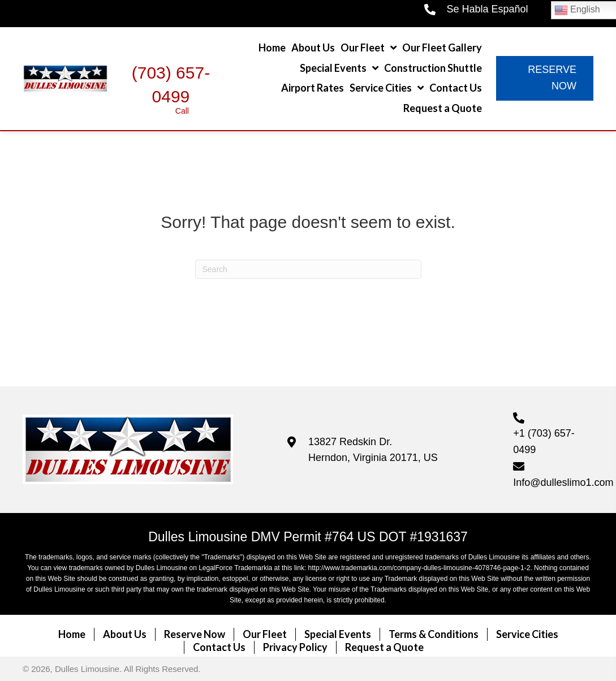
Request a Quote (384, 647)
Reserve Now (195, 634)
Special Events (338, 634)
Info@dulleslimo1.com (563, 482)
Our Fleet (265, 634)
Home (72, 634)
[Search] (308, 269)
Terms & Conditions (434, 634)
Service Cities (527, 634)
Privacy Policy (295, 647)
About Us (125, 634)
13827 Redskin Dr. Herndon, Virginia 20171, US (373, 450)
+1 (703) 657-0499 (544, 441)
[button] (545, 78)
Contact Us (219, 647)
